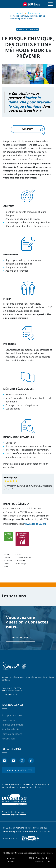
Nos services (8, 720)
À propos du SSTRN (12, 715)
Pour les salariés (10, 729)
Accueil (20, 13)
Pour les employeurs (12, 725)
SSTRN (14, 666)
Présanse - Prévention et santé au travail (14, 800)
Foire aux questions (12, 734)
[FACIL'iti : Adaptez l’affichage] (31, 4)
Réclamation (8, 739)
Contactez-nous (21, 638)
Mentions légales (11, 860)
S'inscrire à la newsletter (18, 770)
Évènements (34, 13)
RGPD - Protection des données (39, 860)
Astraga (49, 853)
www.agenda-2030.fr (35, 524)
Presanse (30, 838)
